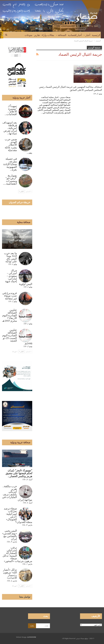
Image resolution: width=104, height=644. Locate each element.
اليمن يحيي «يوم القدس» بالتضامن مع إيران (9, 535)
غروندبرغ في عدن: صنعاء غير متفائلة (10, 296)
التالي (21, 191)
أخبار (88, 35)
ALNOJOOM (32, 637)
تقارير (37, 35)
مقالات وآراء (48, 35)
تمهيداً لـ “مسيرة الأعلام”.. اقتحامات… (11, 110)
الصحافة (62, 35)
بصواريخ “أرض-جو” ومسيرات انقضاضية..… (10, 180)
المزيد (20, 35)
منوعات (29, 35)
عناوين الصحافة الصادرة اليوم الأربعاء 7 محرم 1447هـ (10, 315)
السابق (29, 191)
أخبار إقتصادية (75, 35)
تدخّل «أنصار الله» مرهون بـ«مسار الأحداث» (10, 574)
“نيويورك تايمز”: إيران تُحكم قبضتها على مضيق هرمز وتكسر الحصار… (19, 473)
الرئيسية (96, 35)
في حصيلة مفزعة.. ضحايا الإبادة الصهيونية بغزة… (10, 164)
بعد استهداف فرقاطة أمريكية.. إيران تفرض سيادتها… (10, 128)
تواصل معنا (25, 597)
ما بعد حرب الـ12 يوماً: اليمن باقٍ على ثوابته (10, 257)
